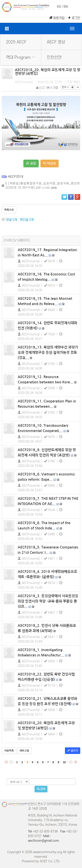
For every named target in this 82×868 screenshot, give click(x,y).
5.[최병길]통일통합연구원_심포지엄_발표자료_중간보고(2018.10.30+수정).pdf (42, 185)
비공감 (50, 163)
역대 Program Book (23, 58)
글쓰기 (73, 751)
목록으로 (9, 210)
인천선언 (54, 58)
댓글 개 (11, 220)
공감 (31, 163)
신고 (41, 88)
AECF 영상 (56, 42)
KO (59, 7)
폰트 (65, 87)
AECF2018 (16, 176)
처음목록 (9, 751)
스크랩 (52, 88)
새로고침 (24, 751)
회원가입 (57, 18)
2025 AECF (16, 42)
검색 (41, 789)
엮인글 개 (27, 220)
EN (66, 7)
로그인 (74, 18)
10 (64, 762)
